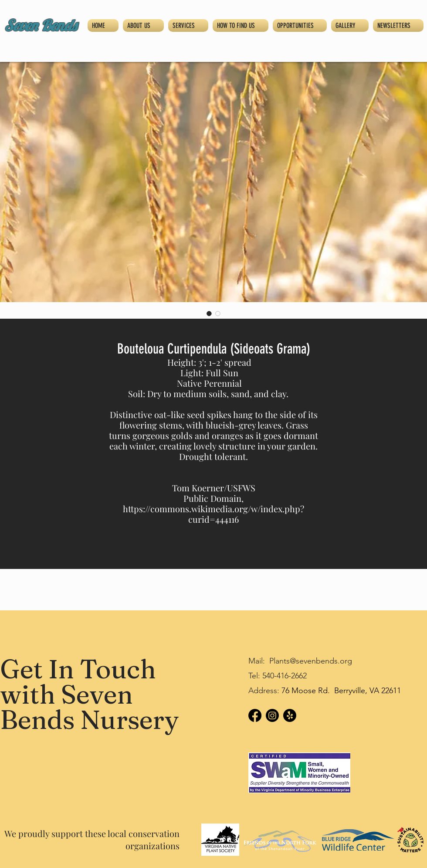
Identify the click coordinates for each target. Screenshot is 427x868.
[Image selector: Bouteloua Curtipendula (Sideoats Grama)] (209, 313)
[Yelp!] (290, 715)
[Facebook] (255, 715)
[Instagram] (272, 715)
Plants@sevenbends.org (311, 661)
